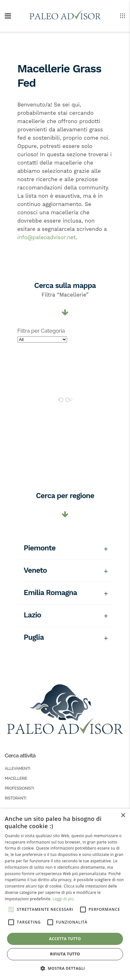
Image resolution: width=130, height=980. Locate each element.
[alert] (65, 894)
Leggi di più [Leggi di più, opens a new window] (63, 899)
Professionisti (19, 788)
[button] (65, 969)
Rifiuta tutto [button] (65, 954)
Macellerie (16, 778)
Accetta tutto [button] (65, 939)
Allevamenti (17, 769)
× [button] (123, 816)
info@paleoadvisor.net (47, 237)
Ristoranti (16, 798)
